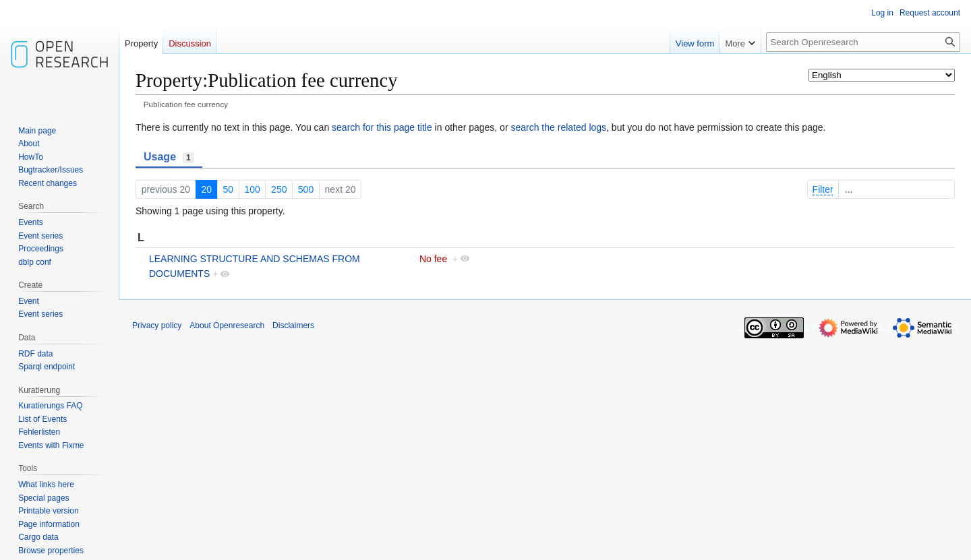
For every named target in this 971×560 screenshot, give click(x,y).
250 (279, 189)
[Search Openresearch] (863, 42)
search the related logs (558, 127)
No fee (433, 259)
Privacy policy (157, 325)
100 (252, 189)
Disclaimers (293, 325)
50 (228, 189)
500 (306, 189)
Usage (169, 157)
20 (206, 189)
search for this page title (382, 127)
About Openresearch (227, 325)
